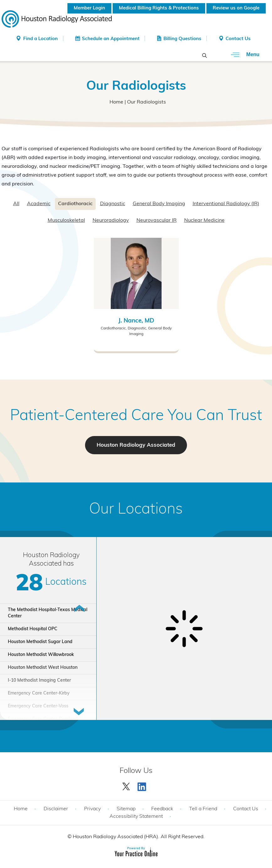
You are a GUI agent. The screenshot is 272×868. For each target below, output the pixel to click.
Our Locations (136, 510)
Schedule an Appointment (111, 39)
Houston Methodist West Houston (43, 668)
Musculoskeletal (66, 221)
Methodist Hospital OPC (33, 629)
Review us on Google (236, 8)
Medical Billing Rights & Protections (159, 8)
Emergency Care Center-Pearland (43, 719)
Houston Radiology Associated (136, 445)
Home (116, 102)
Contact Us (238, 39)
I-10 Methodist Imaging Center (39, 681)
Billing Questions (182, 39)
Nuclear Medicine (204, 221)
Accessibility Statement (136, 817)
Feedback (162, 809)
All (16, 204)
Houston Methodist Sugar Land (40, 642)
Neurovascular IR (157, 221)
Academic (39, 204)
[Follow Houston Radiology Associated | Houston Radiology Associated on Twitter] (126, 785)
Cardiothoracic (75, 204)
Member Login (89, 8)
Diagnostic (113, 204)
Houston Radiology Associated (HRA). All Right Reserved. (138, 837)
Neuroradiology (111, 221)
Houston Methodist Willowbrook (41, 655)
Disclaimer (56, 809)
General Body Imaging (159, 204)
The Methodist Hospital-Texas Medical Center (48, 613)
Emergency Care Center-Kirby (39, 693)
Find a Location (40, 39)
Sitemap (126, 809)
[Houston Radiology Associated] (57, 19)
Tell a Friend (203, 809)
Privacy (92, 809)
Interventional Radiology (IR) (226, 204)
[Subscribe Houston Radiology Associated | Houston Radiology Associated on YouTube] (143, 785)
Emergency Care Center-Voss (38, 706)
